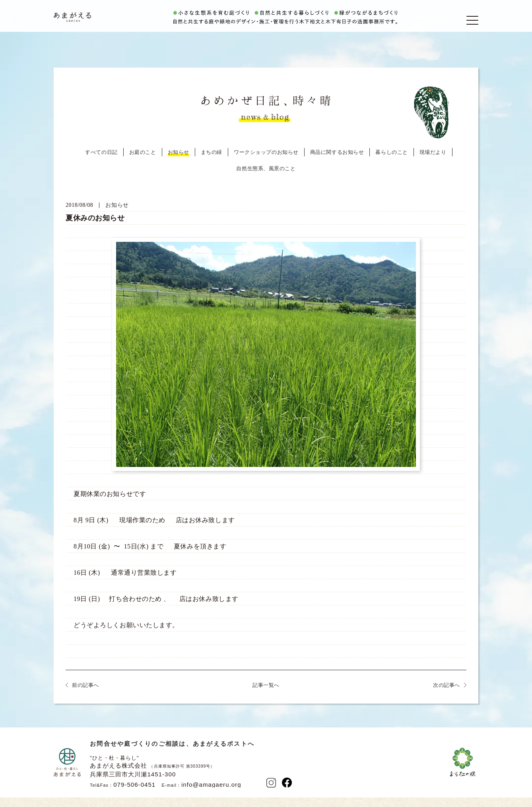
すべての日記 (101, 163)
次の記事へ (447, 696)
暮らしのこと (391, 163)
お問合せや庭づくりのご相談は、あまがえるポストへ (172, 755)
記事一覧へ (266, 696)
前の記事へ (85, 696)
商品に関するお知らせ (337, 163)
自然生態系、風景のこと (266, 180)
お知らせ (179, 163)
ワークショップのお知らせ (266, 163)
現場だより (433, 163)
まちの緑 (212, 163)
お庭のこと (143, 163)
